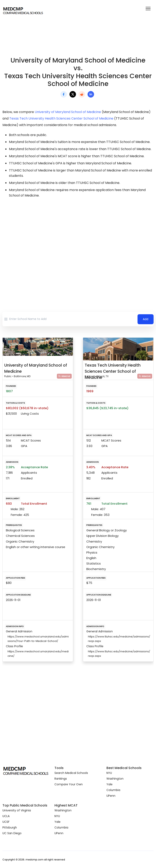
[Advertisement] (78, 237)
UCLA (6, 816)
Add (146, 319)
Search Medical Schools (71, 773)
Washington (115, 779)
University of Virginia (17, 810)
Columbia (113, 790)
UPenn (111, 796)
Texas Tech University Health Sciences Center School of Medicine (61, 118)
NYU (109, 773)
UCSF (6, 822)
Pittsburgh (10, 827)
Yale (109, 784)
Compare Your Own (69, 784)
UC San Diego (12, 833)
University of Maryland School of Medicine (68, 112)
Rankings (61, 779)
